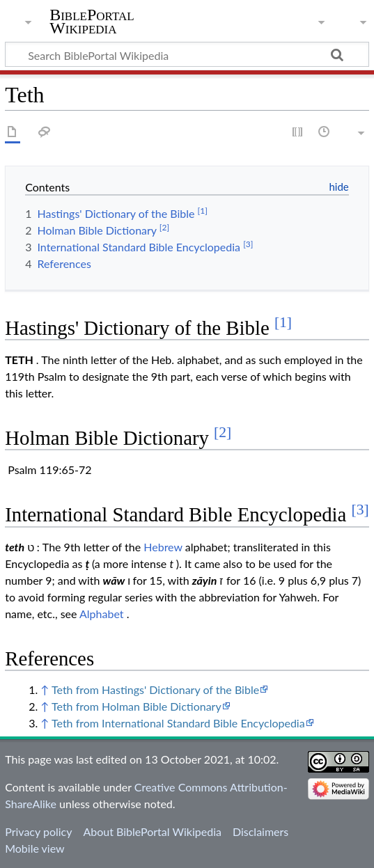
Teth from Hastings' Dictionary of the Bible (155, 689)
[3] (360, 510)
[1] (283, 322)
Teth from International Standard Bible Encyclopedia (178, 723)
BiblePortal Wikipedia (92, 22)
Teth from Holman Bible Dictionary (137, 706)
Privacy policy (38, 831)
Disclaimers (260, 831)
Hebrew (163, 547)
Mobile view (34, 848)
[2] (223, 432)
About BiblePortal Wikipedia (152, 831)
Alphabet (102, 614)
